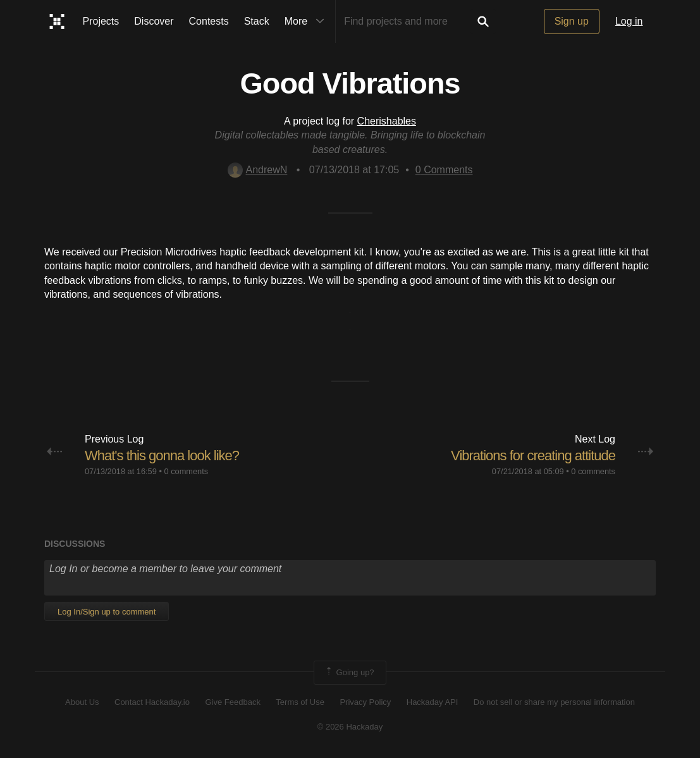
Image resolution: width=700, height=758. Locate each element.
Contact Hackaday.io (152, 702)
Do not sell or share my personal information (554, 702)
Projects (101, 21)
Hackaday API (433, 702)
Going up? (349, 673)
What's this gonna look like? (162, 455)
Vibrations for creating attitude (533, 455)
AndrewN (258, 170)
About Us (82, 702)
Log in (629, 21)
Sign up (572, 21)
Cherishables (387, 121)
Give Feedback (232, 702)
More (307, 21)
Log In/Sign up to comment (107, 612)
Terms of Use (300, 702)
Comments (444, 170)
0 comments (186, 471)
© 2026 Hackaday (350, 727)
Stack (257, 21)
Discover (154, 21)
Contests (209, 21)
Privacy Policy (365, 702)
